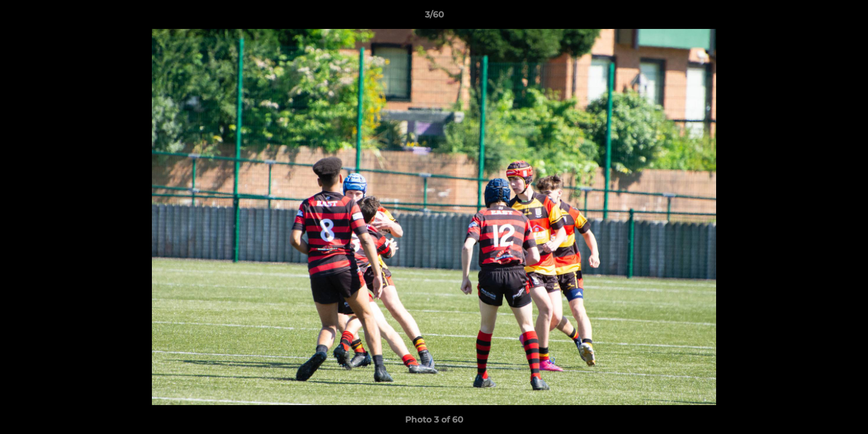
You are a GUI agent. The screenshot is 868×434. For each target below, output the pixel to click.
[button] (846, 17)
